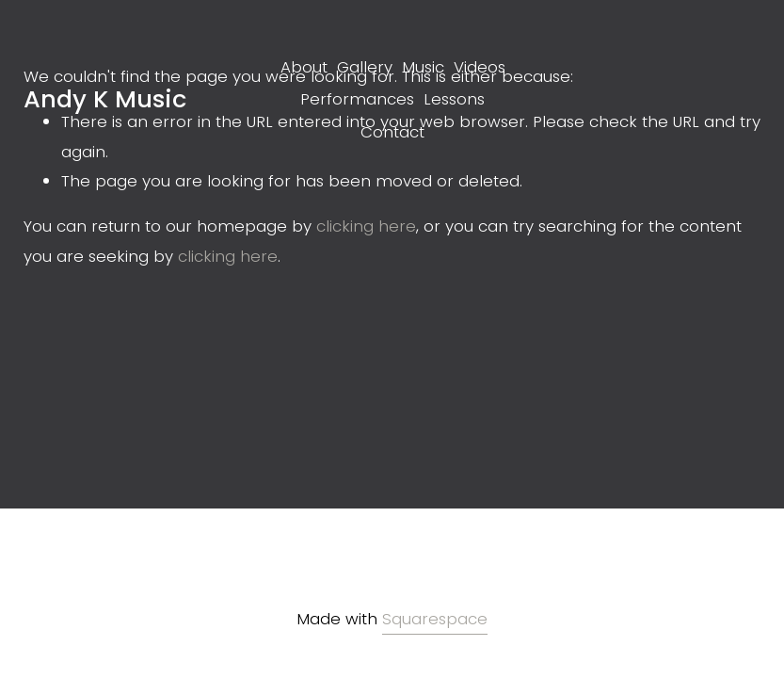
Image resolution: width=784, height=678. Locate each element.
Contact (392, 132)
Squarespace (435, 619)
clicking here (366, 226)
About (304, 67)
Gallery (365, 67)
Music (423, 67)
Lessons (454, 99)
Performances (357, 99)
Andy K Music (105, 99)
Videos (480, 67)
